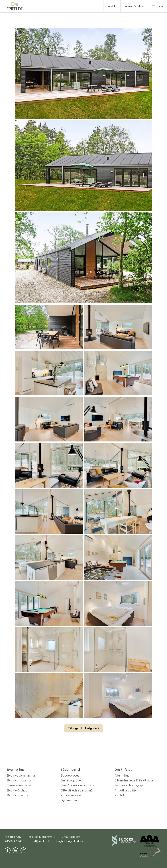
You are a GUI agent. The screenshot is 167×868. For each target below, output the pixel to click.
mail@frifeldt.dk (40, 841)
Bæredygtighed (72, 780)
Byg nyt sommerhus (21, 775)
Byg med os (69, 800)
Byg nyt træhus (18, 795)
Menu (157, 6)
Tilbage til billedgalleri (83, 728)
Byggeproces (70, 775)
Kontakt (120, 795)
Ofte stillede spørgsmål (77, 790)
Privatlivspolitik (125, 790)
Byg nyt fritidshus (19, 780)
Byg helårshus (17, 790)
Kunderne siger (71, 795)
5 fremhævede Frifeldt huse (134, 780)
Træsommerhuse (19, 785)
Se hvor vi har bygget (130, 785)
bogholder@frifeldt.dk (70, 841)
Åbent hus (122, 775)
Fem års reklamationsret (78, 785)
